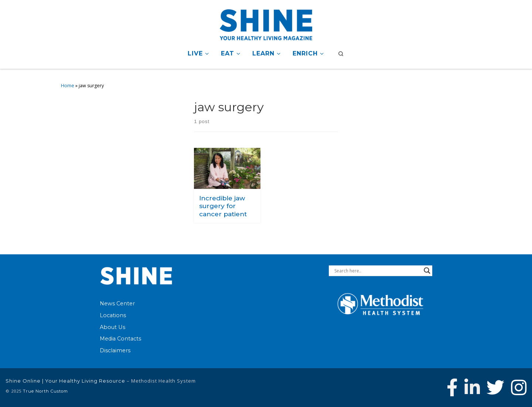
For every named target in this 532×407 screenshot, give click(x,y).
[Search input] (377, 271)
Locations (113, 315)
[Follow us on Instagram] (519, 387)
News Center (117, 303)
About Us (112, 327)
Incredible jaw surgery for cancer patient (223, 206)
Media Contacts (120, 339)
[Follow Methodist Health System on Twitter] (495, 387)
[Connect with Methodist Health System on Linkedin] (472, 387)
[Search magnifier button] (427, 271)
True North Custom (45, 391)
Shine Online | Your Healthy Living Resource (65, 381)
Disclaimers (115, 350)
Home (68, 86)
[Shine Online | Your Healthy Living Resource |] (266, 23)
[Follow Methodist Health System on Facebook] (452, 387)
